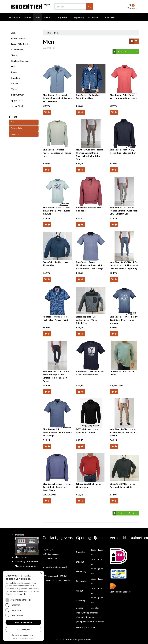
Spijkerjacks (17, 100)
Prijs (13, 122)
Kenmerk (15, 134)
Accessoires (94, 22)
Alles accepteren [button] (24, 622)
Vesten (14, 83)
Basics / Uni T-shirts (21, 44)
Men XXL (48, 22)
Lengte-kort (63, 22)
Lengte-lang (78, 22)
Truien (14, 89)
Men (38, 22)
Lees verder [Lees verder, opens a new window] (22, 594)
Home (48, 33)
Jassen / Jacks (18, 106)
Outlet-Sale (109, 22)
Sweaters (16, 78)
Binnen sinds (16, 128)
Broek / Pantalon (19, 38)
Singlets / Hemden (20, 61)
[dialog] (23, 606)
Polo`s (14, 72)
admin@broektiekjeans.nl (55, 567)
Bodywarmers (18, 95)
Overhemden (17, 49)
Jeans (14, 33)
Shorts (14, 55)
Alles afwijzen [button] (23, 629)
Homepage (14, 22)
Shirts (14, 66)
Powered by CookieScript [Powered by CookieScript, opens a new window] (24, 638)
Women (28, 22)
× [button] (41, 574)
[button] (23, 635)
